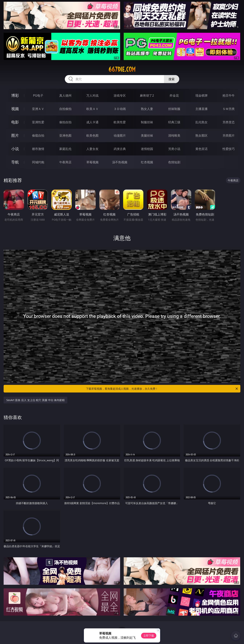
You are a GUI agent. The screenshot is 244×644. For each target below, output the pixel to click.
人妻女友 (92, 149)
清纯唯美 (174, 135)
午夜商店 (65, 162)
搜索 (172, 79)
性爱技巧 (229, 149)
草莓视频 (92, 162)
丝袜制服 (174, 109)
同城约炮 (38, 162)
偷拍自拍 (65, 122)
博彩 (15, 95)
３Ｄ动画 (120, 109)
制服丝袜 (147, 122)
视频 (15, 109)
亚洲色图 (65, 135)
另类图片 (229, 135)
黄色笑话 (201, 149)
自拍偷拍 (65, 109)
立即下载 (149, 636)
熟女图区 (201, 135)
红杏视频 (147, 162)
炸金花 (174, 95)
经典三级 (174, 122)
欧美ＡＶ (92, 109)
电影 (15, 122)
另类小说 (174, 149)
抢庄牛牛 (229, 95)
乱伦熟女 (201, 122)
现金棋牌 (201, 95)
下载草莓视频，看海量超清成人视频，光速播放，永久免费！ (162, 389)
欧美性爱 (120, 122)
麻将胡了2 (147, 95)
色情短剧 (174, 162)
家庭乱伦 (65, 149)
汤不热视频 (120, 162)
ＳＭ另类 (229, 109)
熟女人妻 (147, 109)
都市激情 (38, 149)
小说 (15, 149)
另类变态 (229, 122)
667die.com (122, 69)
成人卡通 (92, 122)
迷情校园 (147, 149)
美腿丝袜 (147, 135)
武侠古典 (120, 149)
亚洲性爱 (38, 122)
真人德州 (65, 95)
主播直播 (201, 109)
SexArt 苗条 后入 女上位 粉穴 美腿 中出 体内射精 (35, 400)
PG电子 (38, 95)
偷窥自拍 (38, 135)
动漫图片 (120, 135)
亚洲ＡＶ (38, 109)
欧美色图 (92, 135)
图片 (15, 135)
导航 (15, 162)
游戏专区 (120, 95)
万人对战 (92, 95)
